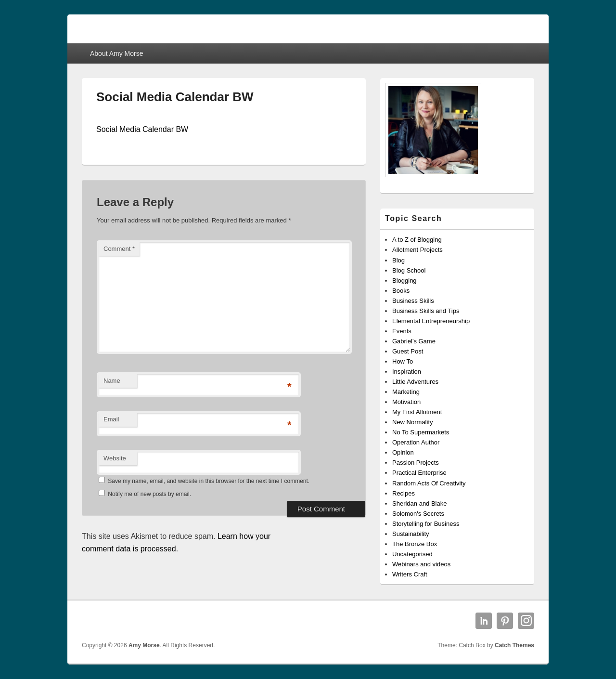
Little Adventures (415, 382)
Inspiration (407, 372)
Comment (119, 249)
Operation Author (416, 442)
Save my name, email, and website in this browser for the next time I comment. (209, 481)
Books (401, 291)
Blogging (404, 281)
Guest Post (408, 351)
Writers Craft (410, 574)
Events (402, 331)
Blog (398, 260)
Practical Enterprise (419, 473)
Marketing (406, 392)
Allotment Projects (417, 250)
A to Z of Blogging (417, 240)
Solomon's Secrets (418, 514)
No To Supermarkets (421, 432)
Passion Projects (416, 463)
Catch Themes (514, 645)
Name (112, 381)
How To (403, 361)
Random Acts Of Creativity (429, 483)
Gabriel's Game (414, 341)
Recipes (404, 493)
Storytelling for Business (426, 524)
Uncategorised (412, 554)
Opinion (403, 452)
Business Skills (413, 301)
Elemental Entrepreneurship (431, 321)
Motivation (406, 402)
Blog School (409, 270)
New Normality (413, 422)
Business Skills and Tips (426, 311)
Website (115, 458)
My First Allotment (417, 412)
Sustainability (411, 534)
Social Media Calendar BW (142, 129)
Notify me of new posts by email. (149, 494)
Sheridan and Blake (419, 503)
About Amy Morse (117, 53)
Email (111, 419)
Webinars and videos (421, 564)
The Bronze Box (415, 544)
